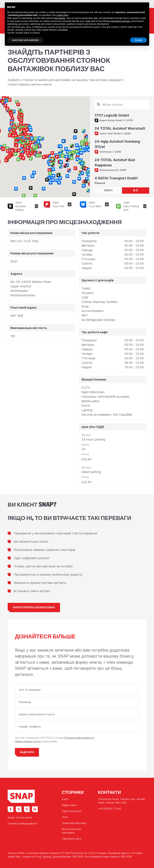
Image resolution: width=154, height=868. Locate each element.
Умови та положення (20, 817)
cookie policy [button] (62, 15)
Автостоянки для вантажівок (71, 831)
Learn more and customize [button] (25, 40)
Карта (65, 799)
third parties (60, 18)
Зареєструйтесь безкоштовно (34, 607)
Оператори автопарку (74, 823)
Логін (65, 817)
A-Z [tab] (136, 190)
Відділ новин (69, 805)
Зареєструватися (72, 811)
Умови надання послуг (28, 741)
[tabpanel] (122, 142)
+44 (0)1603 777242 (109, 809)
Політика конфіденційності (79, 738)
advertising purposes (121, 21)
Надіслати (27, 752)
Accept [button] (138, 40)
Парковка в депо (72, 839)
